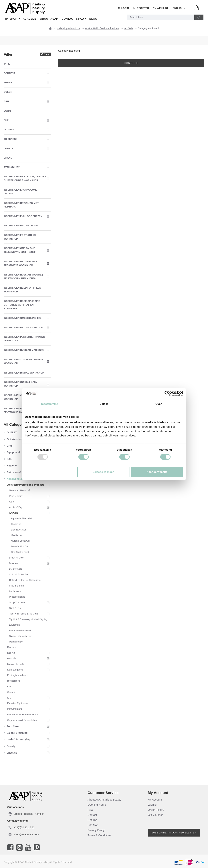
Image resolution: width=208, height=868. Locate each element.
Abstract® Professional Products (102, 28)
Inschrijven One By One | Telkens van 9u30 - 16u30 (20, 250)
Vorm (7, 111)
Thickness (10, 139)
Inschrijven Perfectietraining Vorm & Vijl (24, 339)
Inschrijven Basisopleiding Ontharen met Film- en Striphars (22, 305)
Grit (6, 101)
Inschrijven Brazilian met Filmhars (21, 205)
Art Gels (129, 28)
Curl (7, 120)
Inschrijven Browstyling (21, 226)
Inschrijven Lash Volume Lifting (21, 192)
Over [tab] (159, 404)
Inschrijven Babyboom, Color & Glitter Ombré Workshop (25, 178)
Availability (12, 167)
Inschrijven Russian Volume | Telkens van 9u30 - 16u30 (23, 277)
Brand (8, 158)
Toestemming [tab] (49, 404)
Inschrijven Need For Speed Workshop (22, 290)
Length (8, 148)
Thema (8, 82)
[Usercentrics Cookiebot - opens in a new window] (167, 393)
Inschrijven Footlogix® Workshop (20, 237)
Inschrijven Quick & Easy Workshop (20, 384)
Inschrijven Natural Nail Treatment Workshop (21, 263)
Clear (47, 54)
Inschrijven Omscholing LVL (23, 318)
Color (8, 92)
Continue (131, 63)
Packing (9, 130)
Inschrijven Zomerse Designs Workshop (23, 361)
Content (9, 73)
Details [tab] (104, 404)
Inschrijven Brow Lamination (23, 327)
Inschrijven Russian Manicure (24, 350)
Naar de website (157, 472)
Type (7, 64)
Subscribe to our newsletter (174, 833)
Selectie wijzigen (103, 472)
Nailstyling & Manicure (68, 28)
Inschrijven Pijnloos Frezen (23, 216)
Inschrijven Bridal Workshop (24, 373)
